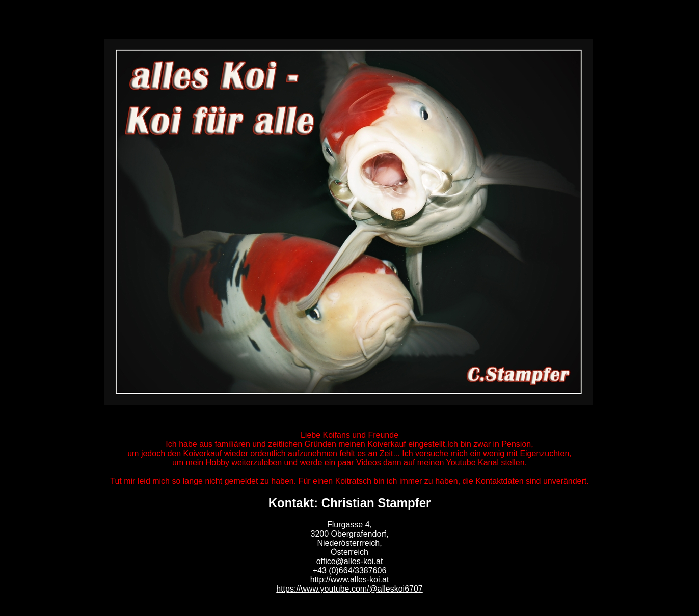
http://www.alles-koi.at (350, 580)
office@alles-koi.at (350, 561)
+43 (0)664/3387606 (350, 570)
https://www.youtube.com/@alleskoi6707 (349, 589)
